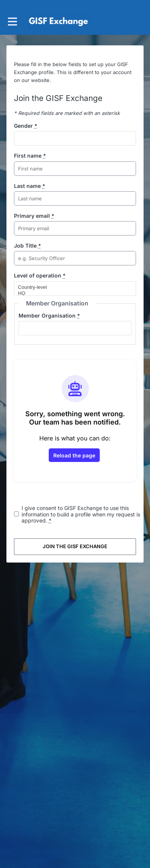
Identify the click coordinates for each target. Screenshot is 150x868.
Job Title (28, 246)
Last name (30, 186)
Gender (26, 126)
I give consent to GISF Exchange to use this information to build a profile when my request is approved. (81, 514)
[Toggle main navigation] (12, 21)
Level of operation (40, 275)
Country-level (72, 287)
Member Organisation (49, 315)
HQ (72, 293)
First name (30, 156)
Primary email (34, 216)
